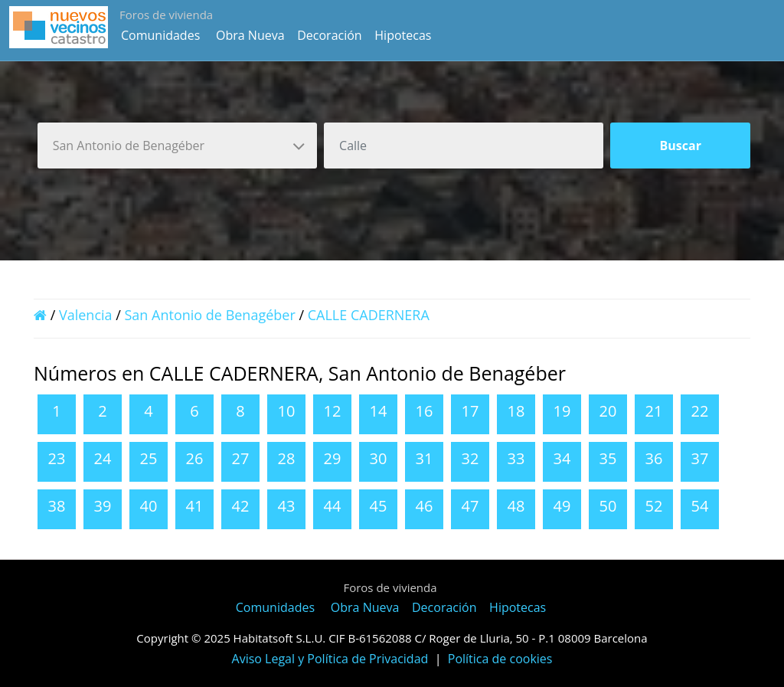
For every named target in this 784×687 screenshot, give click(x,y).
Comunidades (160, 35)
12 (333, 411)
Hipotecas (403, 35)
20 (608, 411)
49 (562, 506)
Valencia (86, 315)
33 (516, 458)
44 (333, 506)
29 (333, 458)
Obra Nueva (250, 35)
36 (654, 458)
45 (379, 506)
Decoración (329, 35)
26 (195, 458)
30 (379, 458)
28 (287, 458)
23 (57, 458)
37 (700, 458)
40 (149, 506)
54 (700, 506)
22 (700, 411)
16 (425, 411)
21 (654, 411)
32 (470, 458)
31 (425, 458)
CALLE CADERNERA (369, 315)
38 (57, 506)
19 (562, 411)
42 (241, 506)
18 (516, 411)
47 (470, 506)
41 (195, 506)
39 (103, 506)
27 (241, 458)
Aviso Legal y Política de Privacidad (330, 659)
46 (425, 506)
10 (287, 411)
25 (149, 458)
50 (608, 506)
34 (562, 458)
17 (470, 411)
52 (654, 506)
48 (516, 506)
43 (287, 506)
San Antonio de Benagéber (210, 315)
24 (103, 458)
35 (608, 458)
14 (379, 411)
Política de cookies (500, 659)
